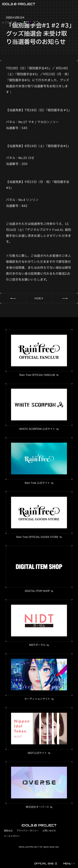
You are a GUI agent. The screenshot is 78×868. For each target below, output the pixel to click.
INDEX (39, 298)
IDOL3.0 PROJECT (19, 4)
